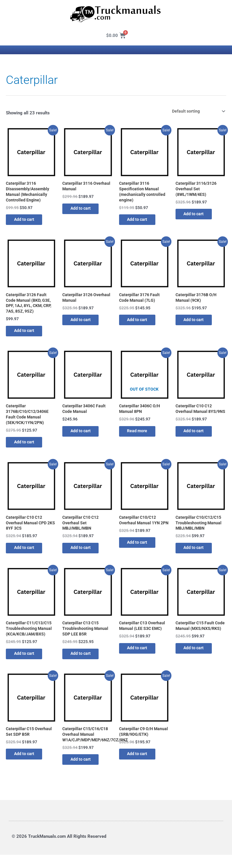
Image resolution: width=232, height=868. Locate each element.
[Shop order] (196, 111)
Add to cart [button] (28, 222)
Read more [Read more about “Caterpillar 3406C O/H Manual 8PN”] (141, 437)
